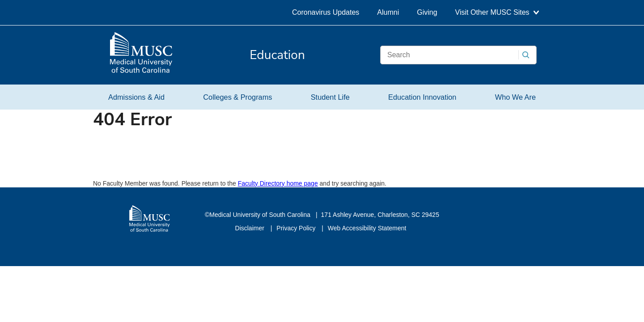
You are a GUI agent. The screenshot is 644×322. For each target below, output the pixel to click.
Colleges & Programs (237, 97)
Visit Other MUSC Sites (497, 12)
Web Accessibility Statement (367, 228)
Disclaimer (251, 228)
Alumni (388, 12)
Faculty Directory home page (278, 183)
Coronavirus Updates (326, 12)
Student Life (330, 97)
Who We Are (515, 97)
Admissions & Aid (136, 97)
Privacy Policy (297, 228)
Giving (427, 12)
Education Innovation (422, 97)
